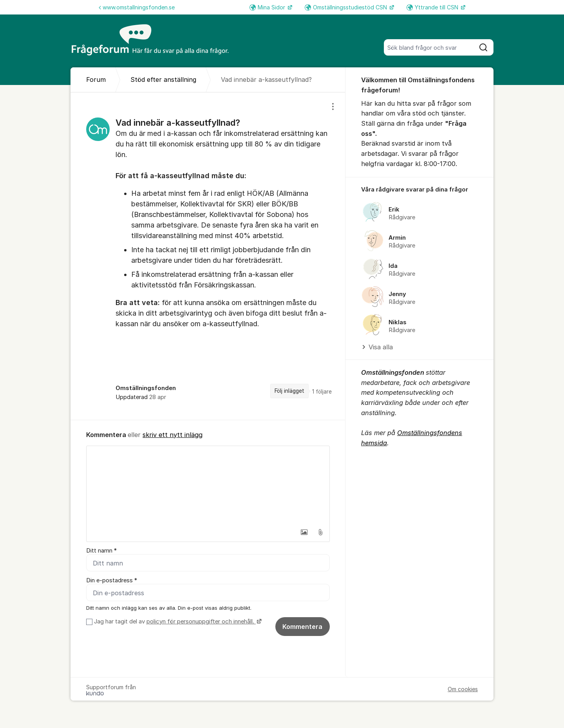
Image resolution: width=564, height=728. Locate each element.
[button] (304, 532)
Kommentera (302, 627)
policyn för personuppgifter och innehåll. (201, 621)
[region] (208, 256)
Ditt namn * (101, 551)
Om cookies (463, 689)
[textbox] (208, 485)
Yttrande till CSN (433, 7)
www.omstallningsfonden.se (137, 7)
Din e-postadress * (112, 580)
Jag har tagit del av (177, 621)
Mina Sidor (268, 7)
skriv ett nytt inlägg (173, 435)
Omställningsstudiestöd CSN (347, 7)
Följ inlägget (289, 391)
